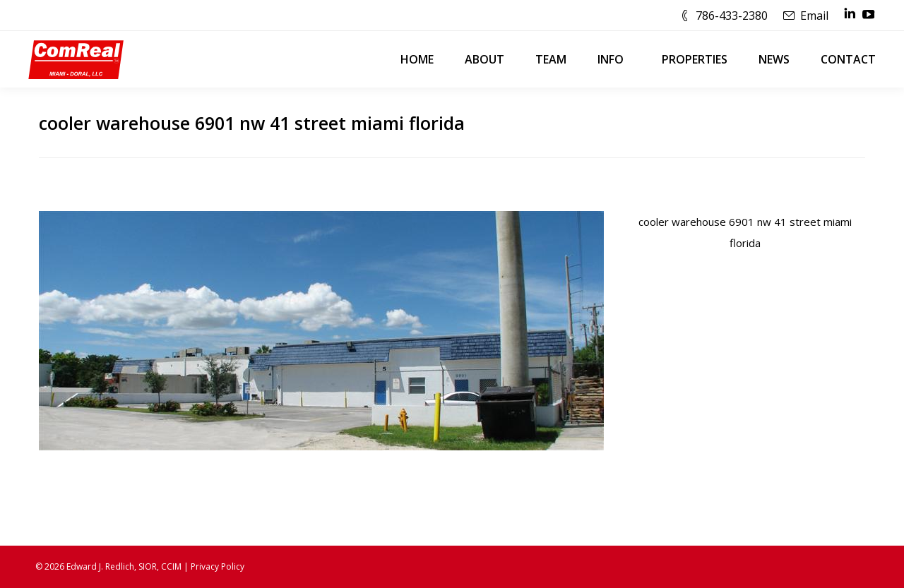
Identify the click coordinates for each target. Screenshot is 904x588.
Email (814, 16)
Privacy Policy (218, 566)
